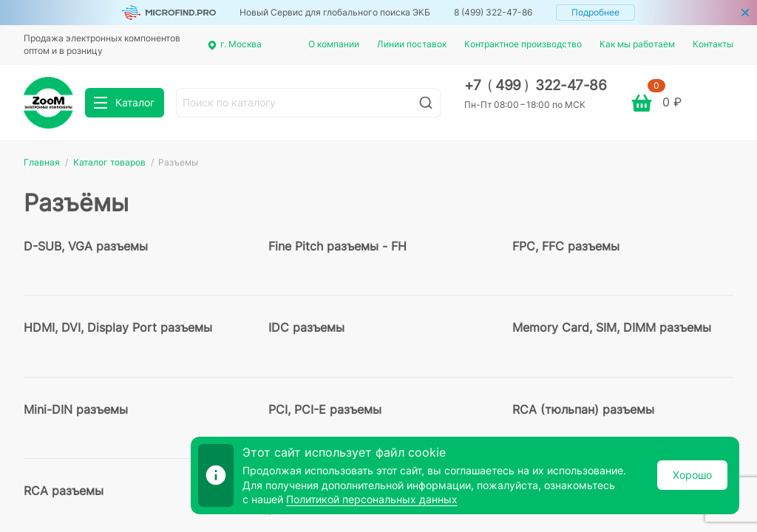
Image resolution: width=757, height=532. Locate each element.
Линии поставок (412, 44)
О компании (334, 44)
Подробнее (595, 12)
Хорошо (692, 475)
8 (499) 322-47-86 (493, 12)
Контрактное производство (523, 44)
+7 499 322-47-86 (536, 85)
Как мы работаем (637, 44)
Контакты (713, 44)
